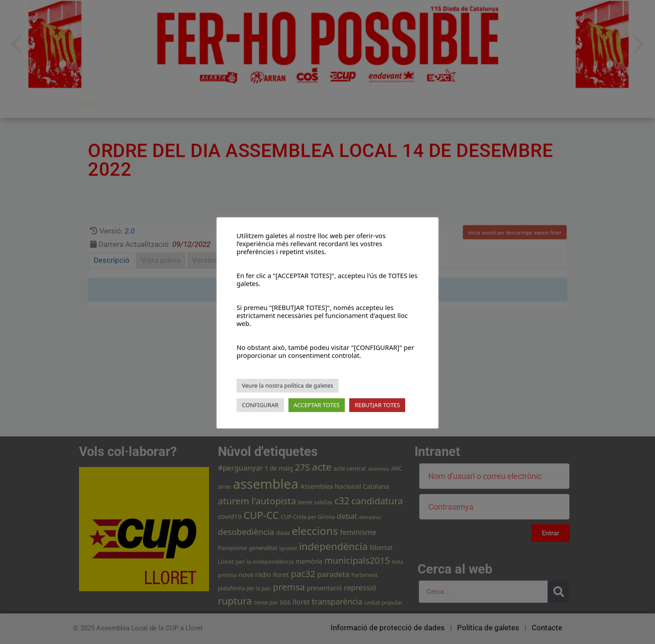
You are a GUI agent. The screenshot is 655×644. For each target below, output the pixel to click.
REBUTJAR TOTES (377, 405)
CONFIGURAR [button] (260, 405)
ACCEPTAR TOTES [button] (317, 405)
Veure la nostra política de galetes (288, 385)
